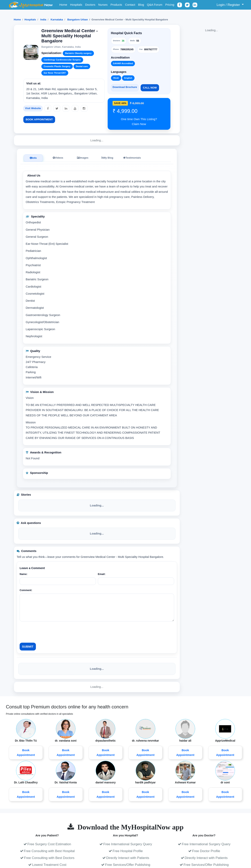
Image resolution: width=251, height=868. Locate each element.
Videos (58, 158)
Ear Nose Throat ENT (55, 73)
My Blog (107, 158)
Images (83, 158)
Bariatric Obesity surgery (78, 53)
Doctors (90, 5)
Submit (28, 646)
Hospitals (76, 5)
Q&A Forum (155, 5)
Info (33, 158)
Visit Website (33, 108)
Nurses (103, 5)
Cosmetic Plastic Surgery (57, 66)
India (43, 20)
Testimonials (132, 158)
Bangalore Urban (78, 20)
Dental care (82, 66)
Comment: (26, 590)
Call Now (150, 88)
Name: (24, 574)
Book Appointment (39, 119)
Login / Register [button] (226, 5)
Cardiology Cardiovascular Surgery (62, 60)
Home (63, 5)
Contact (130, 5)
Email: (102, 574)
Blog (141, 5)
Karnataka (57, 20)
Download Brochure (125, 87)
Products (116, 5)
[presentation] (49, 632)
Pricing (170, 5)
